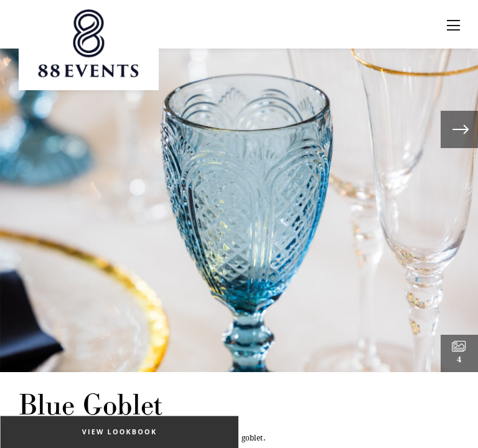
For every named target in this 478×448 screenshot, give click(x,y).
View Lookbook (120, 432)
